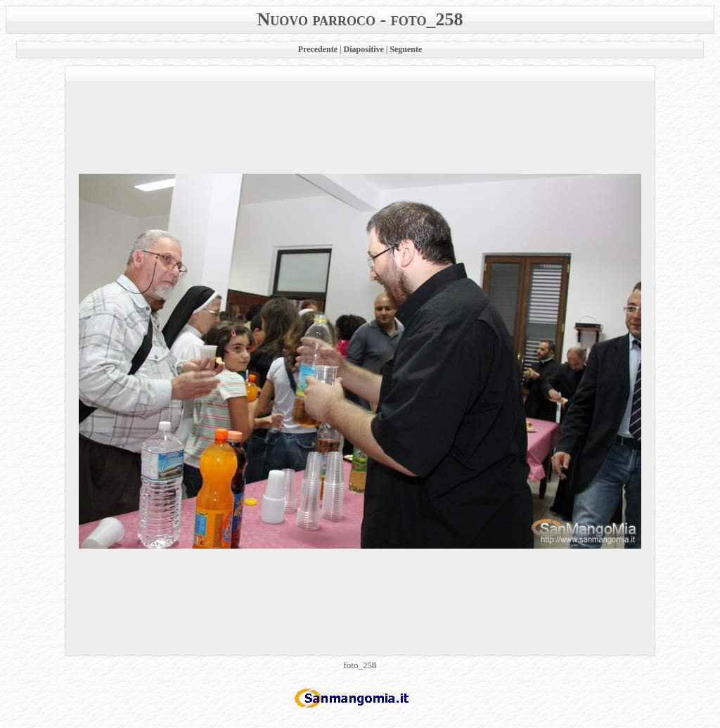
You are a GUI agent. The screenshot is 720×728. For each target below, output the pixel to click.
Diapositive (364, 49)
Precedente (318, 49)
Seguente (406, 49)
